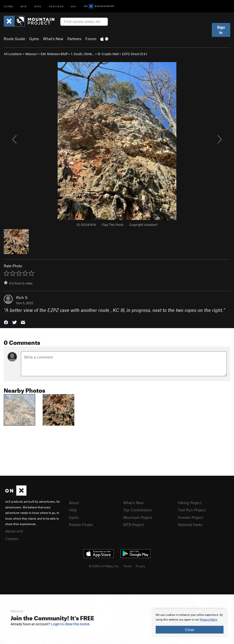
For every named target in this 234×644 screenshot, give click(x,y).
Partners (74, 39)
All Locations (13, 54)
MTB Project (133, 525)
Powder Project (190, 517)
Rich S (22, 297)
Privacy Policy (208, 620)
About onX (14, 531)
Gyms (34, 39)
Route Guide (14, 39)
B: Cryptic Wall (108, 54)
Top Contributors (137, 510)
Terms (127, 566)
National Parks (190, 525)
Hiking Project (190, 503)
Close (190, 630)
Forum (91, 39)
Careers (12, 539)
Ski (74, 6)
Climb (8, 6)
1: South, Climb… (83, 54)
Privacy (140, 566)
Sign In (221, 30)
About (74, 503)
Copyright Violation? (143, 225)
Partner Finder (81, 525)
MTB (24, 6)
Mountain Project (138, 517)
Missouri (31, 54)
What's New (53, 39)
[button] (6, 322)
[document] (190, 623)
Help (73, 510)
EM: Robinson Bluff (54, 54)
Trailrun (56, 6)
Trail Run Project (192, 510)
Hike (38, 6)
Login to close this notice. (71, 624)
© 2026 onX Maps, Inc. (104, 566)
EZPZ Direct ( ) (135, 54)
